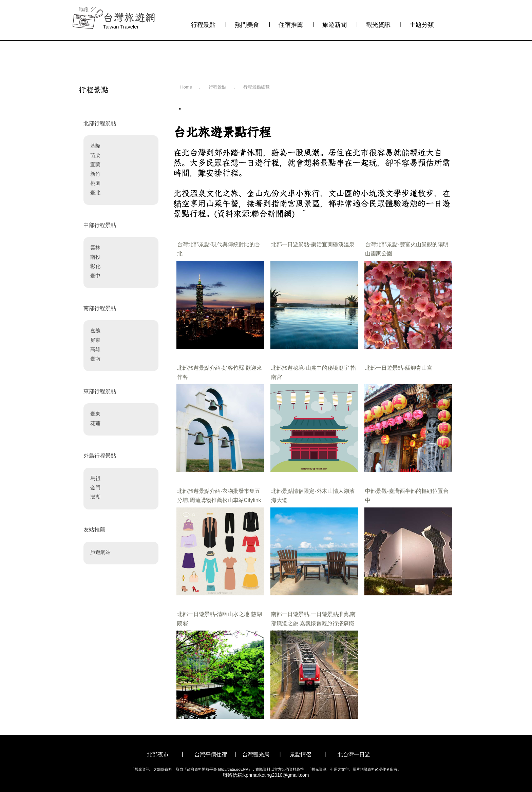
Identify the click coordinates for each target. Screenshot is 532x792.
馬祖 (95, 478)
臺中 (95, 276)
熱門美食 (247, 25)
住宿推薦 (291, 25)
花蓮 (95, 423)
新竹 (95, 174)
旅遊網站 (100, 552)
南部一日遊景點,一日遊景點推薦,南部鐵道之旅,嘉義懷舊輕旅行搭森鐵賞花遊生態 (313, 623)
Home (186, 87)
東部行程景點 (100, 391)
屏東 (95, 340)
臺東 (95, 414)
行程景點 (203, 25)
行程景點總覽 (256, 87)
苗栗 (95, 155)
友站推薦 (94, 530)
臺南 (95, 359)
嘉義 (95, 331)
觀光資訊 (378, 25)
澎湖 (95, 497)
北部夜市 (158, 755)
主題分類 (422, 25)
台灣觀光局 (256, 755)
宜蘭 (95, 164)
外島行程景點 (100, 456)
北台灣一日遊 (354, 755)
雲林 (95, 247)
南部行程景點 (100, 308)
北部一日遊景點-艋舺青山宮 (398, 368)
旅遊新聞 (335, 25)
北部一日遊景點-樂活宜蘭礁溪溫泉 (313, 244)
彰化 (95, 266)
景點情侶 (301, 755)
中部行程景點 (100, 225)
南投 (95, 257)
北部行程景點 (100, 123)
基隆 (95, 146)
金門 (95, 488)
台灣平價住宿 (211, 755)
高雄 (95, 349)
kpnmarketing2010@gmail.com (276, 775)
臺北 (95, 192)
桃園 (95, 183)
